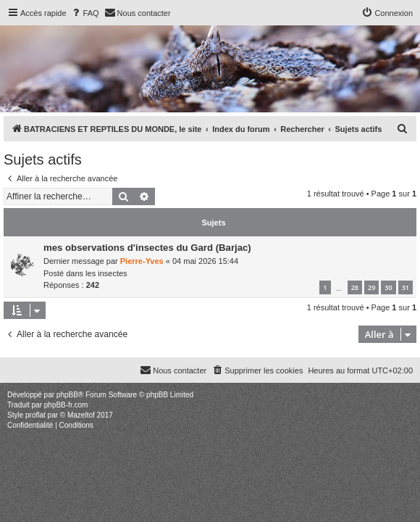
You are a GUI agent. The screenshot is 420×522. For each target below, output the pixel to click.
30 (388, 287)
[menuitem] (85, 13)
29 (371, 287)
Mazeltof (81, 415)
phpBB (67, 395)
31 (406, 287)
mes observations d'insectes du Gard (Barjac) (147, 248)
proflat (35, 415)
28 (355, 287)
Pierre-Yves (142, 261)
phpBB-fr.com (66, 405)
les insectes (106, 273)
